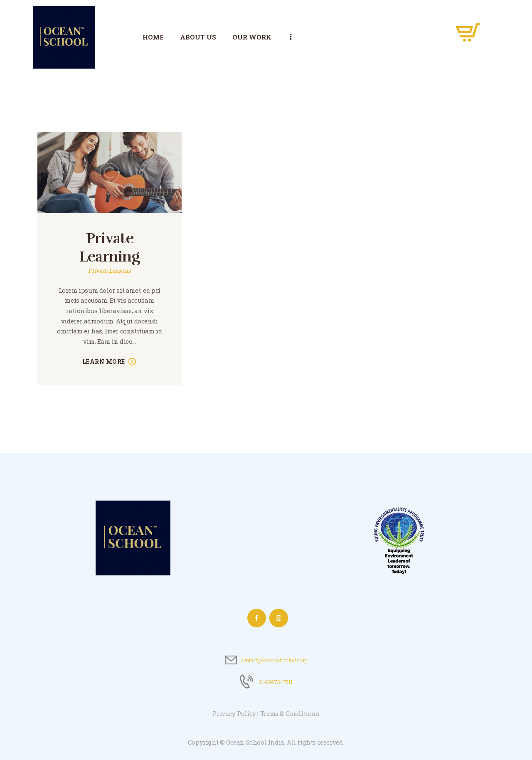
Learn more (104, 361)
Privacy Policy (234, 713)
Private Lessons (110, 270)
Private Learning (110, 248)
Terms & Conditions (290, 713)
